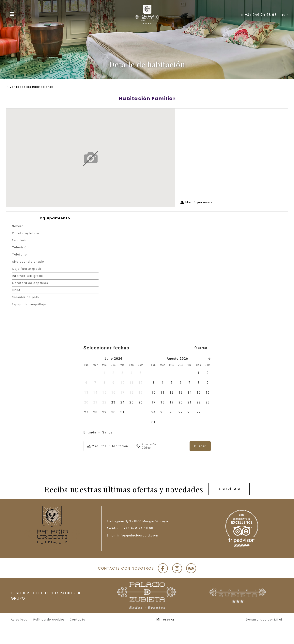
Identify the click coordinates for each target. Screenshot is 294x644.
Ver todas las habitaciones (32, 87)
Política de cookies (49, 620)
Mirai (278, 620)
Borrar (200, 348)
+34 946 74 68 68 (138, 528)
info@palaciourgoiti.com (138, 535)
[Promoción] (151, 448)
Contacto (78, 620)
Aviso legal (20, 620)
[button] (104, 373)
